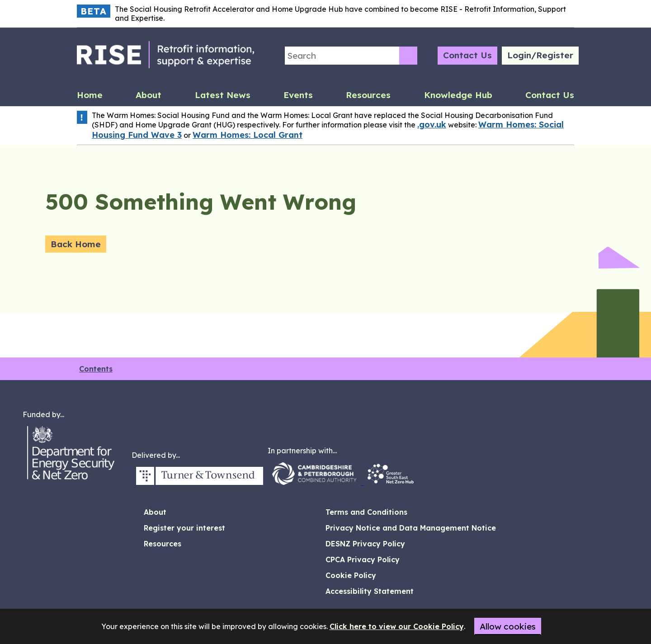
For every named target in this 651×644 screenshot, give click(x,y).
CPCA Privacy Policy (363, 559)
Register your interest (184, 528)
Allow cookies (508, 626)
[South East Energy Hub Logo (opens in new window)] (390, 482)
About (149, 95)
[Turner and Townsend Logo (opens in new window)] (200, 482)
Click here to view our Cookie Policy (397, 626)
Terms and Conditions (366, 512)
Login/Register (540, 55)
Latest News (223, 95)
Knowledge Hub (458, 95)
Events (298, 95)
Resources (368, 95)
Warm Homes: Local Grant (248, 135)
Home (90, 95)
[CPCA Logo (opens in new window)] (315, 482)
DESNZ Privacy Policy (365, 544)
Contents (96, 369)
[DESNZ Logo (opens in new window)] (77, 482)
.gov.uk (432, 125)
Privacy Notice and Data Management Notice (411, 528)
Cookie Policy (351, 575)
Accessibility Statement (370, 591)
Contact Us (467, 55)
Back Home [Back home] (76, 244)
